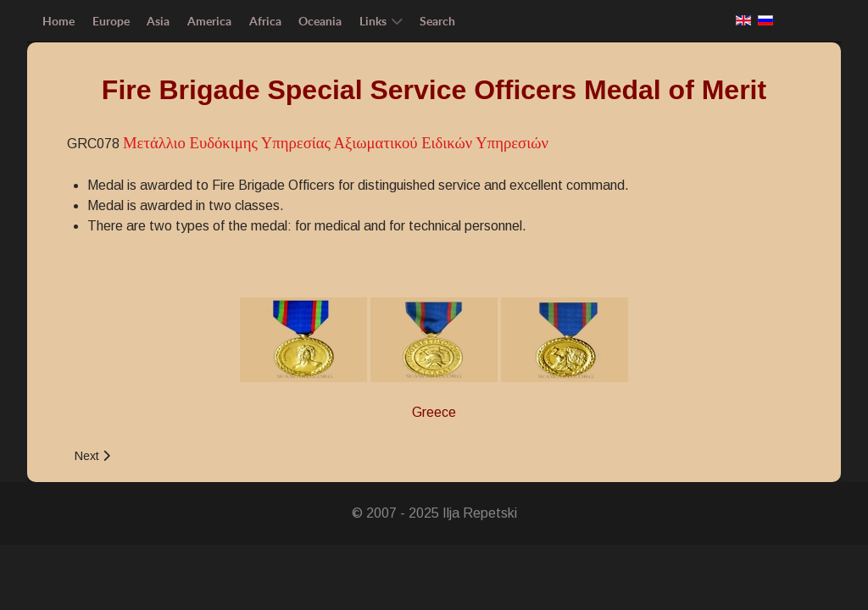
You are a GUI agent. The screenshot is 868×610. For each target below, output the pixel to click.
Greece (434, 412)
